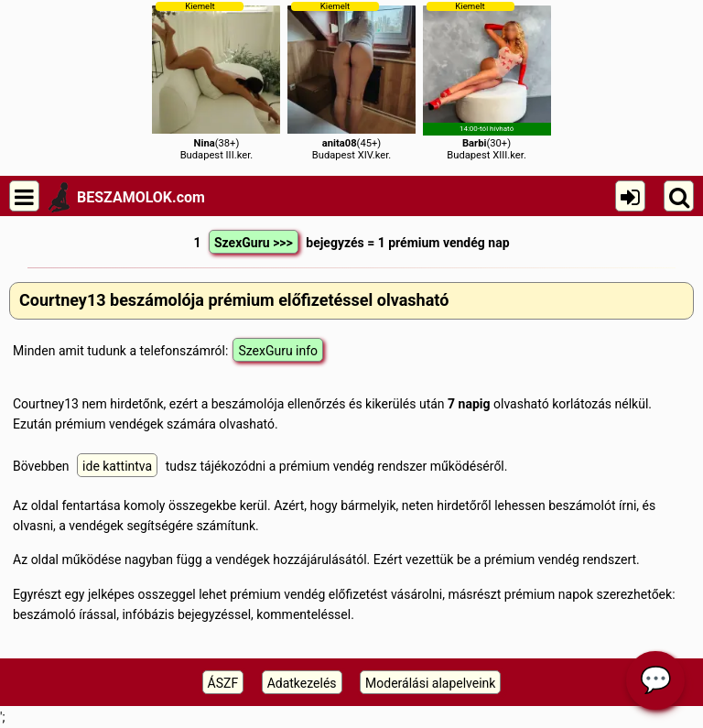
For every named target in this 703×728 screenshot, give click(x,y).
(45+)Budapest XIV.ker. (351, 81)
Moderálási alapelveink (430, 683)
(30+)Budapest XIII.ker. (487, 81)
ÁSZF (223, 683)
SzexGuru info (278, 351)
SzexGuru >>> (254, 243)
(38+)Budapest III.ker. (216, 81)
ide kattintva (117, 466)
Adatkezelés (302, 683)
